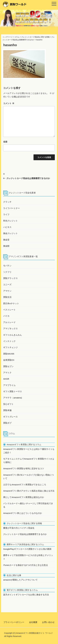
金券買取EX (9, 360)
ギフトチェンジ (10, 347)
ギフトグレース (10, 417)
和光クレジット (10, 221)
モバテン (7, 266)
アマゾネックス (10, 329)
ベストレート (9, 310)
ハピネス (7, 227)
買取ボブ (7, 423)
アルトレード (9, 322)
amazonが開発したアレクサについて (20, 580)
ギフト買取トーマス (13, 391)
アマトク (7, 373)
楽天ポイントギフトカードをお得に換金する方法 (26, 595)
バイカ (6, 316)
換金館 (6, 246)
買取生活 (7, 297)
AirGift (6, 379)
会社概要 (33, 622)
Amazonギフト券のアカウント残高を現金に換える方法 (29, 491)
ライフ (6, 214)
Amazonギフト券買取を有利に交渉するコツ (24, 468)
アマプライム (9, 385)
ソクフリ (7, 272)
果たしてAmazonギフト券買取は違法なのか (24, 497)
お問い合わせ (48, 622)
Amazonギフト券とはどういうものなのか (23, 513)
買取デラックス (10, 278)
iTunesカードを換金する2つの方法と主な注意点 (26, 565)
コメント (9, 103)
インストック (9, 341)
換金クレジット (10, 233)
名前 (5, 142)
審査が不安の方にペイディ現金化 (19, 528)
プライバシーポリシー (14, 622)
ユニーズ (7, 284)
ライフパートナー (11, 208)
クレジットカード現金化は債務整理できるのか (25, 534)
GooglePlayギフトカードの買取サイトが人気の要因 (27, 549)
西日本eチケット (11, 303)
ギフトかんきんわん (13, 335)
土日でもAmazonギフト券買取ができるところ (25, 485)
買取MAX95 (9, 354)
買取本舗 (7, 410)
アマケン (7, 291)
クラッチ (7, 202)
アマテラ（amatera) (13, 398)
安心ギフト (8, 404)
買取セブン (8, 366)
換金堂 (6, 240)
